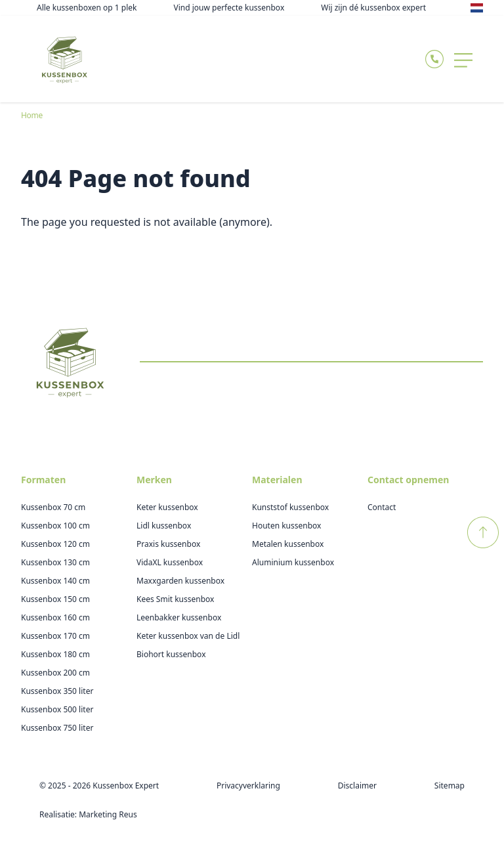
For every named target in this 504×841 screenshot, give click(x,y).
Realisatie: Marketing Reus (88, 814)
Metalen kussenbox (288, 544)
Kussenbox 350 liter (57, 691)
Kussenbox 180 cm (55, 654)
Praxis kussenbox (168, 544)
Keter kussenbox (167, 507)
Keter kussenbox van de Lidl (188, 636)
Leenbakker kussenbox (179, 617)
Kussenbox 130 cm (55, 562)
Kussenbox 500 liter (57, 709)
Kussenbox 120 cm (55, 544)
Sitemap (450, 786)
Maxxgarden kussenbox (180, 581)
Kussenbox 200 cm (55, 673)
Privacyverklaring (248, 786)
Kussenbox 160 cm (55, 617)
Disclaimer (357, 786)
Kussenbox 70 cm (53, 507)
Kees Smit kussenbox (175, 599)
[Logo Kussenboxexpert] (64, 59)
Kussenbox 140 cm (55, 581)
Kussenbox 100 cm (55, 526)
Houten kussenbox (286, 526)
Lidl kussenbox (164, 526)
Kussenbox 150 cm (55, 599)
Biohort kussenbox (171, 654)
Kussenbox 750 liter (57, 728)
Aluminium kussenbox (293, 562)
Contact (382, 507)
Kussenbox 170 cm (55, 636)
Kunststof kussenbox (290, 507)
